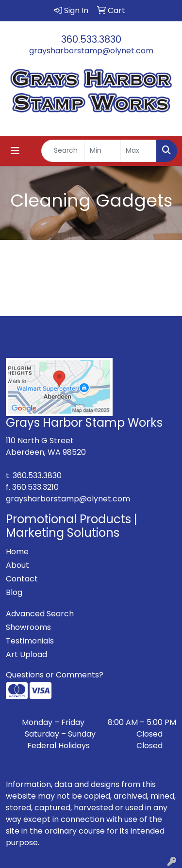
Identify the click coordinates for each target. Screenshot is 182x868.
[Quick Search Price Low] (103, 151)
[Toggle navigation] (15, 151)
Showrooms (28, 627)
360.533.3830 (91, 39)
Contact (22, 579)
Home (17, 552)
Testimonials (30, 641)
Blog (14, 592)
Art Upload (26, 654)
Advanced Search (40, 614)
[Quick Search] (63, 151)
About (17, 565)
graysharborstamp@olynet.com (91, 51)
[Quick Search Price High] (139, 151)
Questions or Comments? (55, 675)
